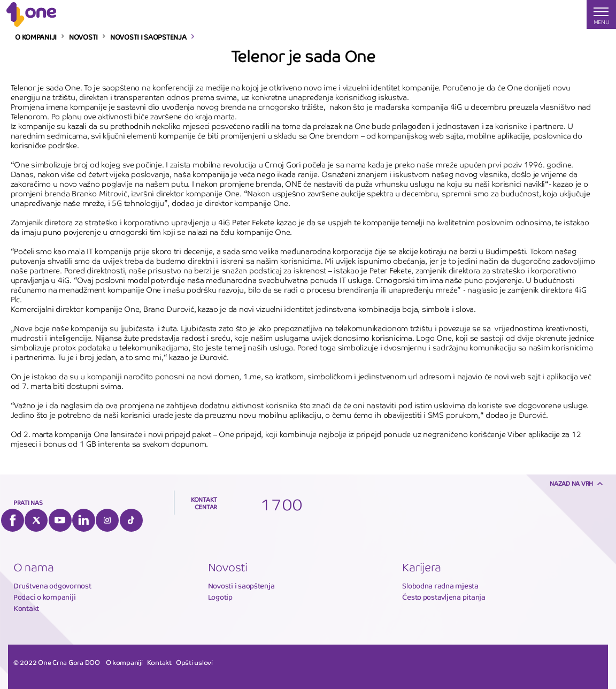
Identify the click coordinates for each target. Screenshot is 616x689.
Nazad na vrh (571, 484)
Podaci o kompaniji (44, 597)
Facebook (13, 520)
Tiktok (131, 520)
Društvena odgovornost (52, 586)
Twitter (36, 520)
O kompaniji (124, 663)
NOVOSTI (83, 37)
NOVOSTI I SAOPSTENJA (148, 37)
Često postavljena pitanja (444, 597)
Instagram (107, 520)
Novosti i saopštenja (241, 586)
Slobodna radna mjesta (440, 586)
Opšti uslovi (194, 663)
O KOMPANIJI (36, 37)
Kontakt (26, 608)
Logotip (220, 597)
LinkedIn (84, 520)
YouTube (60, 520)
